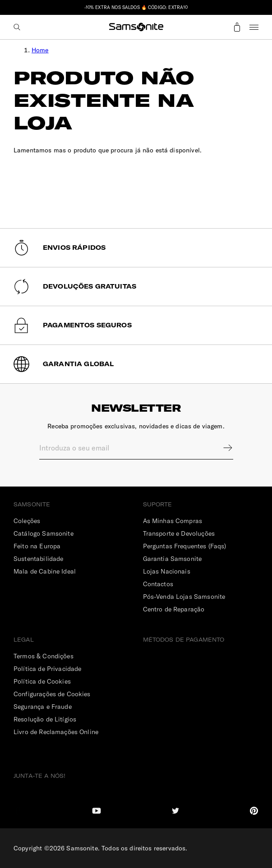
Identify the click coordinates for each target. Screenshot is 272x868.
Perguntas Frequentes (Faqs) (185, 546)
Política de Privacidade (47, 669)
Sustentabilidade (38, 559)
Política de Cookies (42, 681)
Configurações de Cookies (52, 694)
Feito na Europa (37, 546)
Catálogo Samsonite (44, 533)
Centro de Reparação (174, 609)
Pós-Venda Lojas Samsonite (184, 597)
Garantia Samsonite (173, 559)
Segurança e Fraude (43, 707)
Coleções (27, 521)
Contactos (158, 584)
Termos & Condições (44, 656)
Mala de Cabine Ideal (45, 571)
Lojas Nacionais (167, 571)
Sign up (222, 448)
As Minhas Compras (173, 521)
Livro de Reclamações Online (56, 732)
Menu (254, 27)
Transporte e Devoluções (179, 533)
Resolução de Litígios (45, 719)
